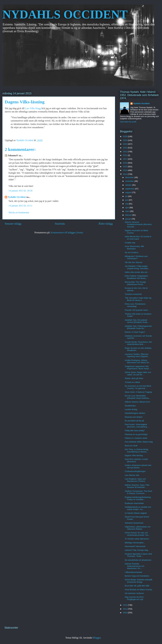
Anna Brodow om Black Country (138, 590)
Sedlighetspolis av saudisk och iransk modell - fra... (138, 508)
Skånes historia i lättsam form (137, 402)
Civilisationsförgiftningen (135, 471)
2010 (125, 613)
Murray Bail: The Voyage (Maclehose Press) (135, 283)
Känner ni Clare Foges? (135, 332)
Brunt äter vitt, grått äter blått (137, 586)
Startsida (60, 224)
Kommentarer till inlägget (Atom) (67, 233)
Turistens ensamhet (133, 294)
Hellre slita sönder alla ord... (137, 272)
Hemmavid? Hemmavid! (135, 546)
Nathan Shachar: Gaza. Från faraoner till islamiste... (137, 486)
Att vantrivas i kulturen (134, 593)
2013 (125, 174)
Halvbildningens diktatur (135, 413)
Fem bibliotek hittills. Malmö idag (139, 442)
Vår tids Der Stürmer (133, 262)
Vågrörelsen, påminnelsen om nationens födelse (138, 528)
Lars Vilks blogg (33, 108)
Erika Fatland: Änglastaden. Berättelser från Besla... (137, 277)
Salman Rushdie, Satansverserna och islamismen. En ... (134, 566)
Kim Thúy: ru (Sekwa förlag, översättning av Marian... (137, 451)
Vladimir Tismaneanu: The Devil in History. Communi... (138, 492)
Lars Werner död (132, 475)
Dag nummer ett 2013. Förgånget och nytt (134, 598)
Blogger (97, 638)
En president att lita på (134, 421)
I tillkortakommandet (133, 572)
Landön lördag (131, 409)
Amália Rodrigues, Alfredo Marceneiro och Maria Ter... (137, 361)
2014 (125, 170)
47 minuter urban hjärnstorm (137, 539)
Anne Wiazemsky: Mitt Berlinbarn (134, 248)
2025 (125, 140)
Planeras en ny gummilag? (136, 434)
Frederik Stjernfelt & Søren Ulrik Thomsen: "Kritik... (138, 555)
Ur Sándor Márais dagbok (136, 513)
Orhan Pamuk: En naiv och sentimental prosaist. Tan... (137, 534)
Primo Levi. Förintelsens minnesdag (135, 305)
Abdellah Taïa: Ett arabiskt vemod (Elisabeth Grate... (137, 321)
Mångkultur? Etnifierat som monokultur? (136, 257)
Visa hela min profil (128, 122)
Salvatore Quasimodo (134, 523)
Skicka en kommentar (19, 212)
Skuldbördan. (130, 406)
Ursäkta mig (130, 243)
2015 (125, 167)
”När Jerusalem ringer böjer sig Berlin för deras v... (138, 299)
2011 (125, 609)
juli (127, 196)
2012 (125, 605)
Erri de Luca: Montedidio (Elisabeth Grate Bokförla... (137, 397)
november (130, 181)
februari (129, 215)
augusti (129, 192)
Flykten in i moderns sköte (136, 438)
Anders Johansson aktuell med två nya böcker (138, 466)
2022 (125, 152)
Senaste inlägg (13, 224)
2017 (125, 159)
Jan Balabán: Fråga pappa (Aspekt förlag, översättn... (137, 267)
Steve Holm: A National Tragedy (138, 392)
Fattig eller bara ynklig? (135, 430)
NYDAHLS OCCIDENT (65, 14)
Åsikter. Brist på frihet (134, 378)
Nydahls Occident (17, 197)
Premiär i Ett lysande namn (136, 310)
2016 (125, 163)
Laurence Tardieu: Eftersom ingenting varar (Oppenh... (137, 355)
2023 (125, 148)
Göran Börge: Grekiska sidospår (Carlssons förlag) (139, 581)
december (130, 177)
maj (127, 204)
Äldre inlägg (106, 224)
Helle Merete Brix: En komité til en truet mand (138, 238)
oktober (129, 185)
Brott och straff (131, 446)
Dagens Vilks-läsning (134, 455)
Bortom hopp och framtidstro (137, 576)
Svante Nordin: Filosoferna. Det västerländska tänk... (138, 343)
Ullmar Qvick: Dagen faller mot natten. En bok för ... (138, 373)
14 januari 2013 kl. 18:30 (20, 191)
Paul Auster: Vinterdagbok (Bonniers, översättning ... (137, 426)
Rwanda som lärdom (134, 417)
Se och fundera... (132, 252)
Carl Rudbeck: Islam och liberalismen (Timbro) (135, 480)
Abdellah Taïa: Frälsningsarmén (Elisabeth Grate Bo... (138, 327)
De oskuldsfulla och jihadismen (138, 560)
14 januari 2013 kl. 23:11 (20, 206)
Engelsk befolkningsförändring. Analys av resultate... (138, 498)
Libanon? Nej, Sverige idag (136, 550)
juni (127, 200)
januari (128, 219)
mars (128, 211)
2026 (125, 136)
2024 (125, 144)
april (127, 208)
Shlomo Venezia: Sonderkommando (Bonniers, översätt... (138, 224)
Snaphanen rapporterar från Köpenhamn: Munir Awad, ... (138, 368)
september (130, 189)
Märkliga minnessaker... (135, 543)
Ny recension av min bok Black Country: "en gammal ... (138, 387)
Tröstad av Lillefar (132, 382)
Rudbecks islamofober (134, 503)
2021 (125, 155)
